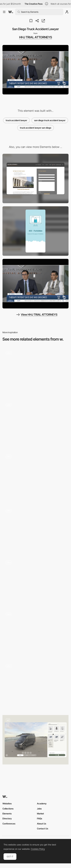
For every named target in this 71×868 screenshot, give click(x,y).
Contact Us (43, 829)
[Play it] (35, 476)
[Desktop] (35, 178)
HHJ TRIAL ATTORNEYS (36, 37)
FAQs (40, 818)
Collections (8, 809)
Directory (7, 818)
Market (40, 814)
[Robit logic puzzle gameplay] (35, 529)
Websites (7, 803)
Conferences (9, 824)
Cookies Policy (38, 849)
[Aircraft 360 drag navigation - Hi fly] (35, 581)
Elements (7, 814)
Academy (42, 803)
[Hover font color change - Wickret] (35, 423)
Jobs (39, 809)
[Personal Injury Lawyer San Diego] (35, 284)
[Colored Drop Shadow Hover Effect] (35, 371)
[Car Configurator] (35, 740)
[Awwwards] (11, 12)
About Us (42, 824)
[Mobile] (35, 231)
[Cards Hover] (35, 686)
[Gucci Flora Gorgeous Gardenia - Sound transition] (35, 633)
